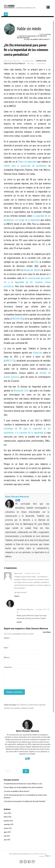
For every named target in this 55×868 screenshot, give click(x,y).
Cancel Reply (47, 632)
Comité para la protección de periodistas (25, 166)
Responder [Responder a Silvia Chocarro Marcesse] (19, 622)
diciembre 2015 (8, 821)
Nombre (7, 638)
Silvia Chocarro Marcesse (12, 61)
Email (6, 648)
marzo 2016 (7, 813)
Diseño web (45, 856)
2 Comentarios (41, 63)
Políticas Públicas (18, 63)
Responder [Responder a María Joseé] (17, 596)
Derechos (7, 63)
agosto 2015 (7, 832)
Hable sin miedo (22, 29)
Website (7, 657)
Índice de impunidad (27, 162)
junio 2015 (7, 840)
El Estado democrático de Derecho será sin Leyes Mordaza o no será (23, 784)
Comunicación (41, 61)
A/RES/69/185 (17, 319)
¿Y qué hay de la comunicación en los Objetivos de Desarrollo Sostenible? (25, 801)
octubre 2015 (8, 828)
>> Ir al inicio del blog (45, 34)
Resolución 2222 (21, 391)
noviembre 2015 (9, 824)
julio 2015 (7, 836)
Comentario (8, 667)
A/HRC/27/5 (10, 361)
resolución (37, 353)
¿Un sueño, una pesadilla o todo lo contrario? (17, 791)
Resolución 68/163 (32, 270)
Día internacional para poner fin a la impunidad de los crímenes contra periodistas (27, 282)
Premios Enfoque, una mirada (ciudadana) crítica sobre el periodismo (23, 787)
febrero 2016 (8, 817)
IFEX (36, 262)
